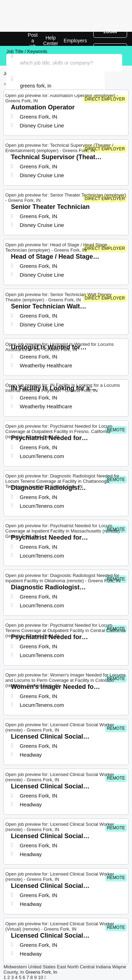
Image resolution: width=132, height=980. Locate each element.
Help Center (51, 41)
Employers (75, 41)
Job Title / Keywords (27, 51)
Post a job (33, 41)
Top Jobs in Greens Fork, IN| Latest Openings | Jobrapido (23, 39)
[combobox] (55, 86)
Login (110, 32)
